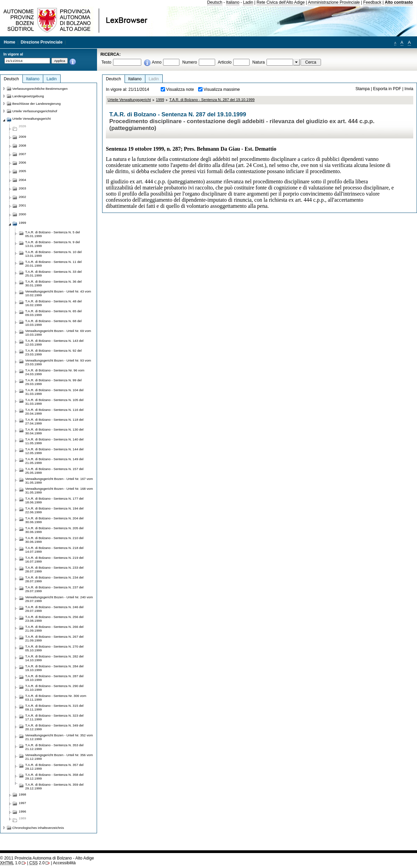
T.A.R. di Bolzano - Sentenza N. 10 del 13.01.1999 (53, 254)
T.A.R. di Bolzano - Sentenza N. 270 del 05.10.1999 (54, 648)
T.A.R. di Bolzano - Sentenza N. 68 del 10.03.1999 (53, 323)
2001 (22, 205)
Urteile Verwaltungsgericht (129, 100)
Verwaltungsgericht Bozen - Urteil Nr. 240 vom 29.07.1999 (59, 599)
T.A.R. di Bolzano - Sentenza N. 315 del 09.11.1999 (54, 707)
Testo (106, 62)
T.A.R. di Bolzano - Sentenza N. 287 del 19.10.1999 (212, 100)
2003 (22, 188)
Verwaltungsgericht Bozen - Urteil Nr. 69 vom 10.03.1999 (58, 333)
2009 (22, 137)
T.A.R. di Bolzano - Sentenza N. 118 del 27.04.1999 (54, 421)
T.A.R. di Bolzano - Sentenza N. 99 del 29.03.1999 (53, 382)
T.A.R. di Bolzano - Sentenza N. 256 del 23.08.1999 (54, 619)
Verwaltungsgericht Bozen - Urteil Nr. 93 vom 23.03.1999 (58, 362)
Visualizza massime (222, 89)
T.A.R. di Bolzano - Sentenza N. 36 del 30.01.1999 (53, 283)
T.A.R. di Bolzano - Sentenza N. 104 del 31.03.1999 (54, 392)
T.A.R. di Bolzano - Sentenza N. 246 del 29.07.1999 (54, 609)
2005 (22, 171)
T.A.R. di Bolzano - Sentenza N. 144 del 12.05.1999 (54, 451)
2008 (22, 145)
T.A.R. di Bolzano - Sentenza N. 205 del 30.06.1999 (54, 530)
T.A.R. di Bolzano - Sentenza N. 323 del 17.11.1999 (54, 717)
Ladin (248, 2)
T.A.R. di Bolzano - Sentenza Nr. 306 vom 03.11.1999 (56, 698)
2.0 (37, 863)
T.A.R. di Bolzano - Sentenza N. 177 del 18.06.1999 (54, 500)
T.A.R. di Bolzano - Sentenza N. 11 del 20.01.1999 (53, 264)
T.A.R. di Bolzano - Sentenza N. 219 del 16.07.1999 (54, 560)
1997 (22, 803)
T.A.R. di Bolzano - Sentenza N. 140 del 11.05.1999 (54, 441)
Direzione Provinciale (42, 42)
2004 (22, 180)
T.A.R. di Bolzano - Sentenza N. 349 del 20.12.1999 (54, 727)
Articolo (225, 62)
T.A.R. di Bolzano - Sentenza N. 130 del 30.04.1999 (54, 431)
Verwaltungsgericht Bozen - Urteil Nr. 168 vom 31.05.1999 (59, 490)
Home (10, 42)
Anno (157, 62)
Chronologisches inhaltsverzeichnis (38, 828)
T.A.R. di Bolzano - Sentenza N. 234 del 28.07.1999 (54, 579)
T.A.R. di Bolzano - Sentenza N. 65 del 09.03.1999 (53, 313)
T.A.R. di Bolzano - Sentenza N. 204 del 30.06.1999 (54, 520)
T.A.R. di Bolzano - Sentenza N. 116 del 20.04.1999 (54, 412)
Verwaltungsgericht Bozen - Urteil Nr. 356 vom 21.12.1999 (59, 757)
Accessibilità (64, 863)
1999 (160, 100)
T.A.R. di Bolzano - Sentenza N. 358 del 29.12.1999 (54, 777)
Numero (189, 62)
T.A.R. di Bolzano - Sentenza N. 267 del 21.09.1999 (54, 638)
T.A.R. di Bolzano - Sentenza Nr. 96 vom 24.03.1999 (55, 372)
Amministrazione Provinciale (334, 2)
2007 (22, 154)
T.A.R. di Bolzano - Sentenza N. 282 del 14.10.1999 (54, 658)
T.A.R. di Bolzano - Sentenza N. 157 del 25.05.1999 (54, 471)
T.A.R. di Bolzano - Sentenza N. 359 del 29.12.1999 (54, 786)
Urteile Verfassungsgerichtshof (35, 111)
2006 (22, 162)
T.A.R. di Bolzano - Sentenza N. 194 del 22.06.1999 (54, 510)
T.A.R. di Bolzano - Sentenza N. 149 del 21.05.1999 (54, 461)
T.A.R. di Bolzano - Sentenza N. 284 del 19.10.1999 (54, 668)
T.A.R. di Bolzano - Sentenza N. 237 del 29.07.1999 (54, 589)
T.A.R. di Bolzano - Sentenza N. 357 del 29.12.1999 (54, 767)
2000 (22, 214)
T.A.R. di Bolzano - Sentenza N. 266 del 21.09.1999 (54, 629)
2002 (22, 197)
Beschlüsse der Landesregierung (36, 104)
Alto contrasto (399, 2)
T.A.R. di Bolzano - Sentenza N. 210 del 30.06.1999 (54, 540)
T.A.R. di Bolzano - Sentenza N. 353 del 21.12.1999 (54, 747)
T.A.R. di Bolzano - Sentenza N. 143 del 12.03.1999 (54, 343)
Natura (259, 62)
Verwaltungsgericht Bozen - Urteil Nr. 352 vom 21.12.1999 (59, 737)
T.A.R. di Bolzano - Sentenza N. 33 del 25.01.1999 (53, 273)
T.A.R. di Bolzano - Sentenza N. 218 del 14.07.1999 (54, 550)
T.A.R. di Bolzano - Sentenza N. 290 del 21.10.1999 (54, 688)
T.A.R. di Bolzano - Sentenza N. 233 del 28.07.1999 (54, 569)
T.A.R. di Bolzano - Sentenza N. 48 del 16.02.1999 (53, 303)
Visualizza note (180, 89)
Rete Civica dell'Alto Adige (281, 2)
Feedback (372, 2)
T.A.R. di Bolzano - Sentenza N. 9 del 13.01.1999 (52, 244)
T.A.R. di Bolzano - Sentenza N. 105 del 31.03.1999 (54, 402)
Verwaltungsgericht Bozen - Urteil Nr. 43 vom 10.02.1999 (58, 293)
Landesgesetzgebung (28, 96)
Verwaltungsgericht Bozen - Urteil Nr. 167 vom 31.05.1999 (59, 481)
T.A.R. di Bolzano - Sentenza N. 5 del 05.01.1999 (52, 234)
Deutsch (215, 2)
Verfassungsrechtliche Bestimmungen (40, 89)
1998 (22, 794)
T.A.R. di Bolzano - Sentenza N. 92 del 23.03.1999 (53, 352)
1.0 (10, 863)
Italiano (233, 2)
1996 (22, 811)
